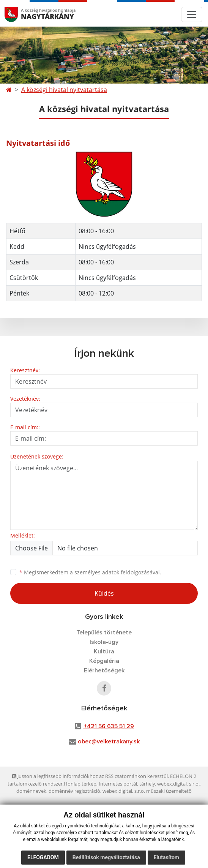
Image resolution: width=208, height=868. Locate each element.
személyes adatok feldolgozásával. (118, 572)
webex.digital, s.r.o (123, 791)
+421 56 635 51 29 (109, 726)
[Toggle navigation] (192, 14)
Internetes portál (118, 784)
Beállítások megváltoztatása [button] (106, 857)
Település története (104, 632)
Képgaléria (104, 661)
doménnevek (31, 791)
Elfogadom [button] (43, 857)
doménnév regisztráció (74, 791)
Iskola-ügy (104, 642)
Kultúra (104, 651)
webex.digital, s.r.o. (178, 784)
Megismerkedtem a (90, 572)
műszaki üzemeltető (169, 791)
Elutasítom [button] (166, 857)
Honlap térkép (80, 784)
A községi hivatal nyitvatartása (64, 90)
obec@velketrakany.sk (109, 742)
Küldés (104, 593)
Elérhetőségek (104, 670)
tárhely (147, 784)
